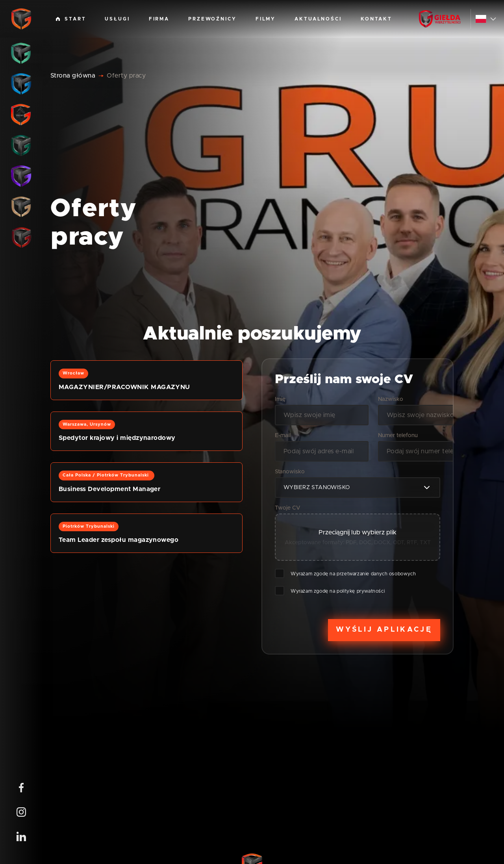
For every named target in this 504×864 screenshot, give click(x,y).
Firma (159, 19)
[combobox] (358, 488)
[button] (146, 380)
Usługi (117, 19)
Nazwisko (391, 399)
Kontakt (376, 19)
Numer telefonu (398, 436)
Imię (280, 399)
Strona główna (73, 76)
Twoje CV (288, 508)
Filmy (266, 19)
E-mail (283, 436)
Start (71, 19)
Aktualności (318, 19)
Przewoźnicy (212, 19)
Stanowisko (290, 472)
